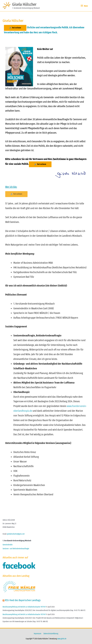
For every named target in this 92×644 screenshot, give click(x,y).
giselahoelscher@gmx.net (16, 534)
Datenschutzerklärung (51, 634)
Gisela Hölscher (24, 4)
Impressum (38, 634)
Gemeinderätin (8, 545)
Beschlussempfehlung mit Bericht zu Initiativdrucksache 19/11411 (24, 607)
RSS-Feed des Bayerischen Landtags (23, 600)
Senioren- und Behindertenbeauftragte (16, 549)
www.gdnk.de (62, 639)
